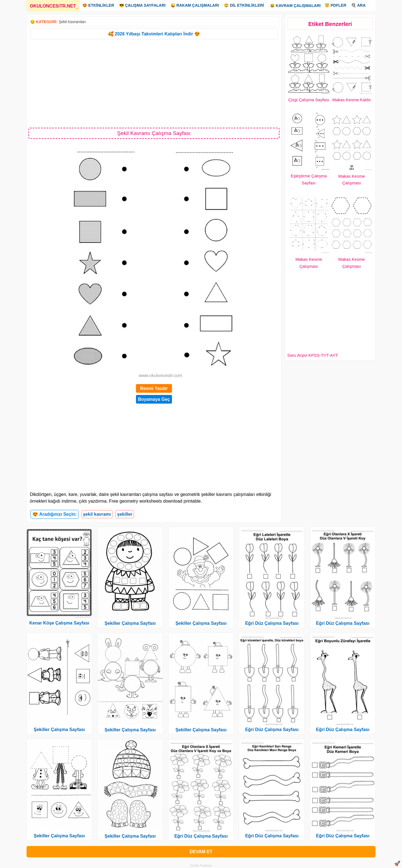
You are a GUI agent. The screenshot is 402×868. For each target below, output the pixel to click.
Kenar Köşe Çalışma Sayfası (59, 623)
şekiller (125, 514)
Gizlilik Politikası (201, 865)
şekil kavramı (97, 514)
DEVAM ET (201, 852)
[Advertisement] (154, 83)
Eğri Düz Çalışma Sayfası (201, 836)
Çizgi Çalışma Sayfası (309, 100)
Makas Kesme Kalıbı (351, 100)
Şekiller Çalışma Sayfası (59, 730)
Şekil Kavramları (72, 22)
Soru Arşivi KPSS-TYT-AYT (313, 355)
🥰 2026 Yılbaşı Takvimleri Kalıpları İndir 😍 (154, 34)
